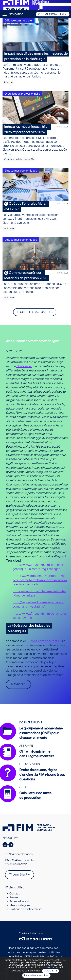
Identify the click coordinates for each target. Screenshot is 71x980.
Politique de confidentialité (26, 909)
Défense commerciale (18, 21)
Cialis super (24, 366)
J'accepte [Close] (51, 971)
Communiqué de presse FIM (19, 159)
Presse (14, 897)
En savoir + (18, 684)
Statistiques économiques (21, 171)
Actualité (9, 229)
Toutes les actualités (35, 312)
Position (8, 83)
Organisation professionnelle (22, 94)
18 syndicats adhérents (43, 641)
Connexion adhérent (53, 14)
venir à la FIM (20, 874)
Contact (14, 894)
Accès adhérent (19, 901)
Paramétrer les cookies (36, 975)
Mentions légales (20, 905)
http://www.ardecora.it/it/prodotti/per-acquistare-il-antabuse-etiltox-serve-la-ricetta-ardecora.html (40, 580)
